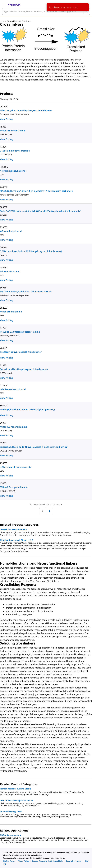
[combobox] (46, 11)
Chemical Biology (13, 21)
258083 (4, 227)
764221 (4, 348)
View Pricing (7, 119)
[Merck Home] (14, 5)
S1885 (3, 365)
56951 (3, 288)
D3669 (3, 247)
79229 (3, 423)
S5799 (3, 443)
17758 (3, 328)
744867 (4, 187)
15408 (3, 483)
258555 (4, 463)
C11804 (4, 385)
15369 (3, 127)
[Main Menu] (4, 5)
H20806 (4, 167)
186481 (4, 268)
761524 (4, 107)
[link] (9, 861)
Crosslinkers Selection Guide (13, 530)
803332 (4, 207)
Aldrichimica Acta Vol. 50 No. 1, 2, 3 (16, 540)
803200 (4, 406)
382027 (4, 308)
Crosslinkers (26, 21)
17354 (3, 147)
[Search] (87, 11)
